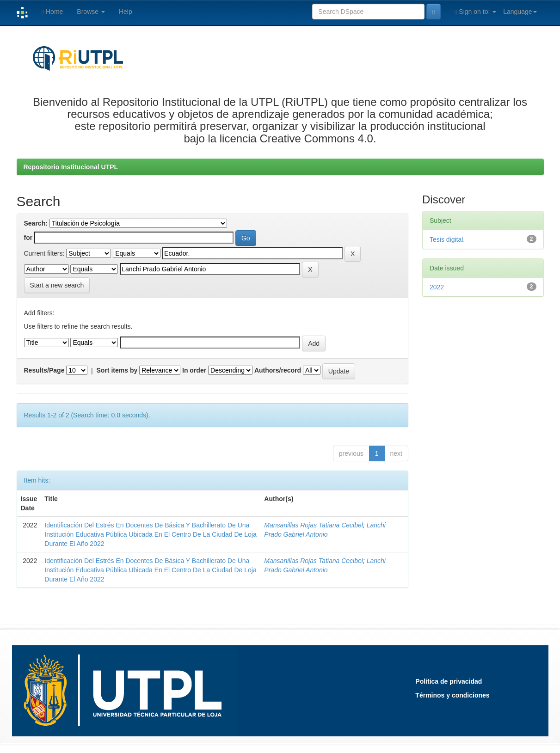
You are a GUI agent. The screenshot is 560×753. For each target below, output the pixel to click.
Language (520, 12)
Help (126, 12)
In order (194, 370)
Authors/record (278, 370)
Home (52, 12)
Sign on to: (475, 12)
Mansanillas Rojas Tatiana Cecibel (314, 525)
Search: (36, 223)
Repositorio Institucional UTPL (71, 167)
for (28, 238)
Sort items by (117, 370)
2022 (437, 287)
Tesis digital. (447, 239)
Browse (91, 12)
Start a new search (57, 285)
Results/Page (44, 370)
